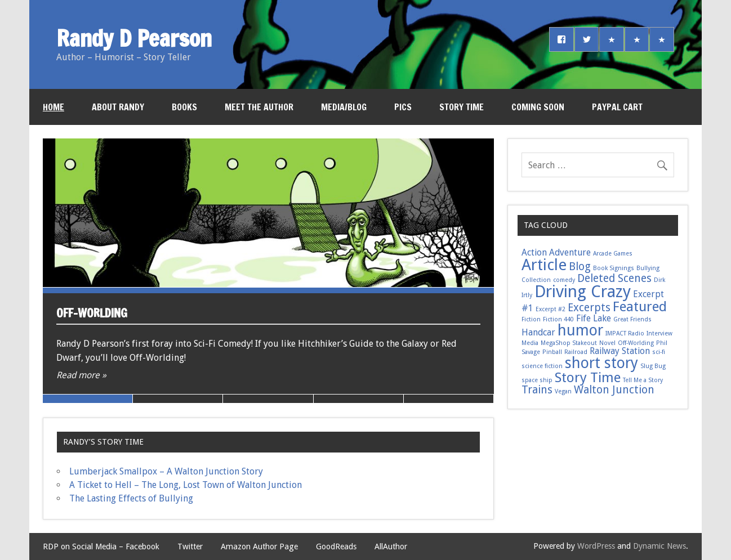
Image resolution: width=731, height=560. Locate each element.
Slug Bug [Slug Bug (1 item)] (653, 366)
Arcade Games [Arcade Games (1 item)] (613, 254)
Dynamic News (659, 546)
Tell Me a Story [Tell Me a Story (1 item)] (643, 380)
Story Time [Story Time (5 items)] (588, 377)
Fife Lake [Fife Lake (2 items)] (594, 318)
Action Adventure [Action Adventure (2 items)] (556, 252)
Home (54, 107)
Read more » (81, 375)
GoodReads (336, 546)
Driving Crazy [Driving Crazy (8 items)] (583, 292)
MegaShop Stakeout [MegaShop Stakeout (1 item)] (569, 343)
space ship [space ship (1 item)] (537, 380)
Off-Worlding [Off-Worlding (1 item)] (636, 343)
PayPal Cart (617, 107)
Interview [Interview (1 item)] (659, 333)
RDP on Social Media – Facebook (101, 546)
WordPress (596, 546)
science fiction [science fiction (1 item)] (542, 366)
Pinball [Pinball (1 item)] (552, 352)
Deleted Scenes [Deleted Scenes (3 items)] (614, 278)
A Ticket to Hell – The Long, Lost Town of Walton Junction (186, 485)
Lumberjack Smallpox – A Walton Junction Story (166, 471)
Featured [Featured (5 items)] (640, 306)
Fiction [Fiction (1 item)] (531, 319)
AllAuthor (391, 546)
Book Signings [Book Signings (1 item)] (614, 268)
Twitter (190, 546)
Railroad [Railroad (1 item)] (576, 352)
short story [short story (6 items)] (601, 363)
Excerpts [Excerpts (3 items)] (589, 308)
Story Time (462, 107)
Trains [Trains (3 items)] (537, 390)
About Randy (118, 107)
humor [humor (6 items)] (580, 330)
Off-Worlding (92, 313)
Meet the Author (259, 107)
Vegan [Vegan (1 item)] (563, 391)
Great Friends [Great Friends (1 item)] (632, 319)
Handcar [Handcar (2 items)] (538, 332)
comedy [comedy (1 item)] (564, 280)
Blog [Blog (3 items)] (580, 266)
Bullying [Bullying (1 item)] (648, 268)
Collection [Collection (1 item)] (536, 280)
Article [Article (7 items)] (544, 265)
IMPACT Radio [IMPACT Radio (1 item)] (625, 333)
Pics (403, 107)
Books (184, 107)
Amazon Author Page (259, 546)
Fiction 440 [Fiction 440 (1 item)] (558, 319)
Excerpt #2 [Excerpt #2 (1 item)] (551, 309)
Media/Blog (344, 107)
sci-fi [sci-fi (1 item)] (659, 352)
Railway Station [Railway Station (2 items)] (620, 351)
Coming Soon (538, 107)
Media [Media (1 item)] (530, 343)
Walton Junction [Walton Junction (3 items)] (614, 390)
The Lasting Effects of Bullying (131, 498)
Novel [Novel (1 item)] (607, 343)
